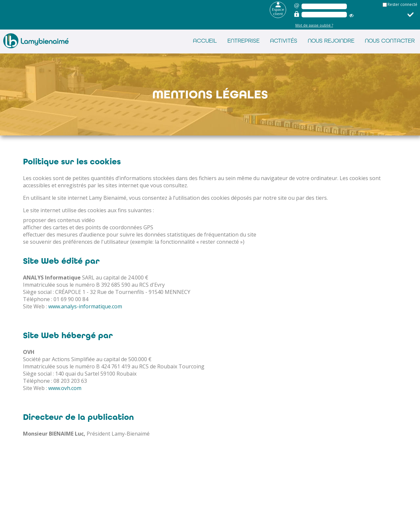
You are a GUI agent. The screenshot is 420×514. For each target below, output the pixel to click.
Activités (284, 41)
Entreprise (243, 41)
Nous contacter (390, 41)
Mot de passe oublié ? (314, 25)
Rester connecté (402, 4)
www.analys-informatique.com (85, 306)
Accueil (205, 41)
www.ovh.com (65, 388)
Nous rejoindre (331, 41)
